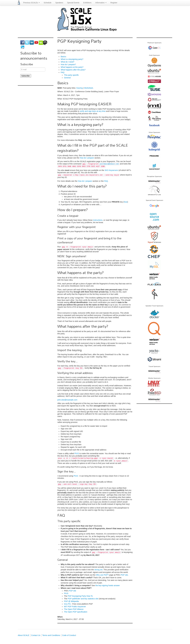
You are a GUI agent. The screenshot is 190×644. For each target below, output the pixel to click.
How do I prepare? (68, 64)
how (126, 202)
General (67, 78)
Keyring (79, 88)
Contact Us (36, 635)
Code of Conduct (69, 635)
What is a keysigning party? (72, 59)
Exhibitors (87, 3)
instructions (98, 220)
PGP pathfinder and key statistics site (83, 599)
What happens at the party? (72, 67)
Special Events (73, 3)
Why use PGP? (102, 575)
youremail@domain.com (109, 164)
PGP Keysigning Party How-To (80, 596)
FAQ (63, 72)
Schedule (47, 3)
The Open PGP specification (76, 612)
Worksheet (89, 88)
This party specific (71, 75)
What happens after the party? (73, 70)
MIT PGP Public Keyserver (75, 607)
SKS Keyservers (111, 170)
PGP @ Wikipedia (71, 601)
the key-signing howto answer (108, 585)
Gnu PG (67, 604)
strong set (98, 570)
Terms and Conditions (51, 635)
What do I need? (67, 62)
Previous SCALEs (31, 3)
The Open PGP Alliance (74, 609)
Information (101, 3)
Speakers (59, 3)
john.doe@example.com (67, 400)
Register (114, 3)
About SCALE (23, 635)
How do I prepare (87, 158)
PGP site (124, 575)
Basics (63, 57)
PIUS (77, 453)
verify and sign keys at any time (93, 111)
